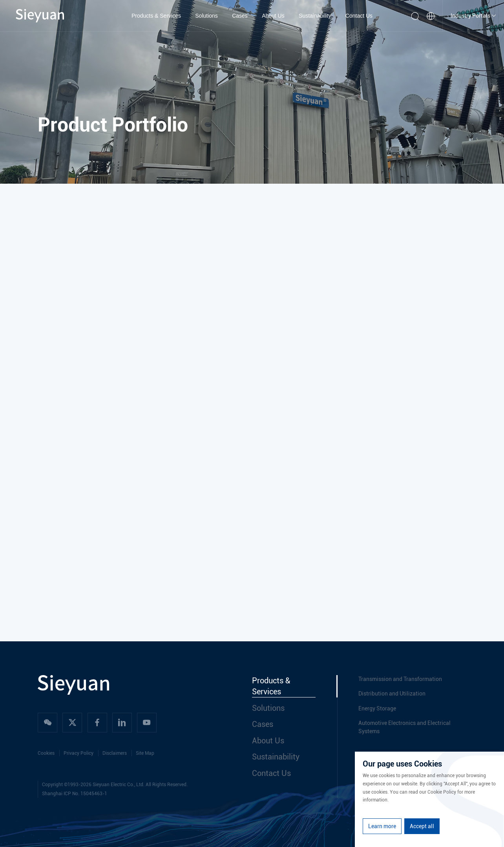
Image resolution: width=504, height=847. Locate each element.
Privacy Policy (79, 753)
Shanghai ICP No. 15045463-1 (75, 794)
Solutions (206, 16)
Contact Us (359, 16)
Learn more (382, 826)
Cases (240, 16)
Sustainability (315, 16)
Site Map (145, 753)
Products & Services (156, 16)
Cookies (46, 753)
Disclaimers (115, 753)
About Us (273, 16)
